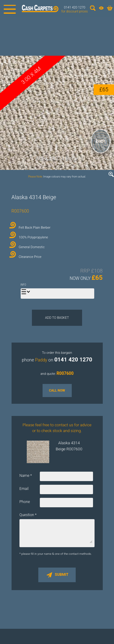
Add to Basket (57, 318)
